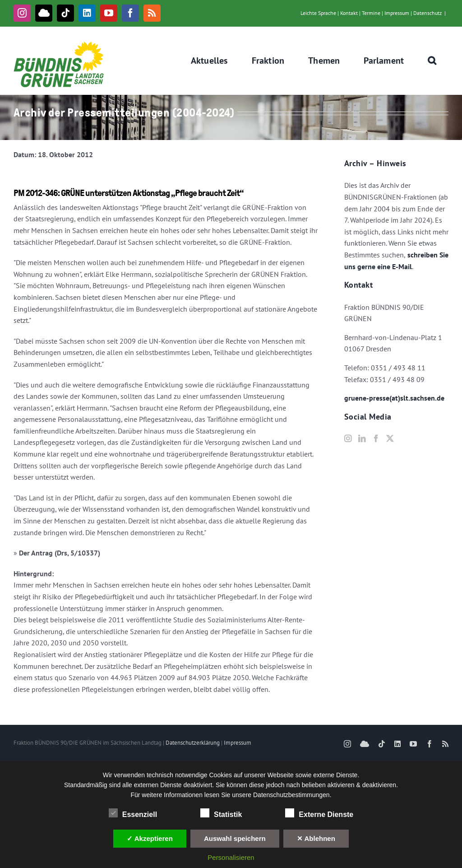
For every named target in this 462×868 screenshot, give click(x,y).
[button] (432, 61)
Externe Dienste (319, 813)
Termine (371, 13)
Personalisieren (231, 857)
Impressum (397, 13)
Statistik (221, 813)
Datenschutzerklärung (193, 743)
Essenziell (133, 813)
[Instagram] (348, 439)
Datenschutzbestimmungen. (292, 795)
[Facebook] (376, 439)
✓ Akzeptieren (150, 838)
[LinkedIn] (362, 439)
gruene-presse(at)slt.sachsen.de (394, 398)
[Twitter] (390, 439)
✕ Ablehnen (316, 838)
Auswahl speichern (235, 838)
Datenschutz (427, 13)
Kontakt (349, 13)
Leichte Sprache (318, 13)
